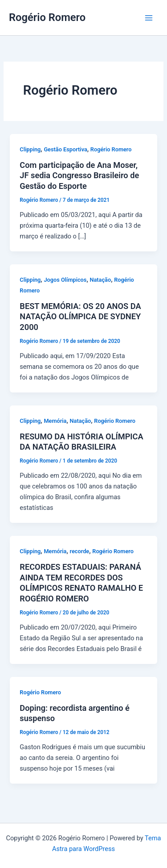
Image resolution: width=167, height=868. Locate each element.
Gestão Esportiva (65, 149)
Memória (55, 421)
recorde (80, 551)
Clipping (30, 149)
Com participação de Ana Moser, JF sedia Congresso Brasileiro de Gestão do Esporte (79, 175)
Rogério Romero (47, 17)
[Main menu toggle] (149, 18)
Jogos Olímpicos (65, 280)
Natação (100, 280)
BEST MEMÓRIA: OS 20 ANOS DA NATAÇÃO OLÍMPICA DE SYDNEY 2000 (80, 317)
